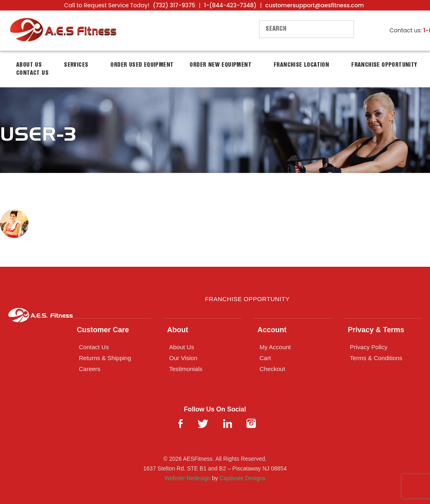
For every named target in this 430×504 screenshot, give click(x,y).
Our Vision (183, 358)
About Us (182, 347)
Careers (90, 369)
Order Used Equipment (142, 65)
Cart (265, 358)
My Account (275, 347)
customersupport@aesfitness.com (314, 5)
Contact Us (32, 73)
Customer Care (103, 330)
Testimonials (186, 369)
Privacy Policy (369, 347)
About (178, 330)
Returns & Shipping (105, 358)
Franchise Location (301, 65)
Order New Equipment (220, 65)
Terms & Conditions (376, 358)
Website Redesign (187, 478)
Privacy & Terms (376, 330)
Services (76, 65)
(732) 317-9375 (174, 5)
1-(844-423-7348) (230, 5)
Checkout (272, 369)
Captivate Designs (242, 478)
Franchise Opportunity (384, 65)
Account (272, 330)
